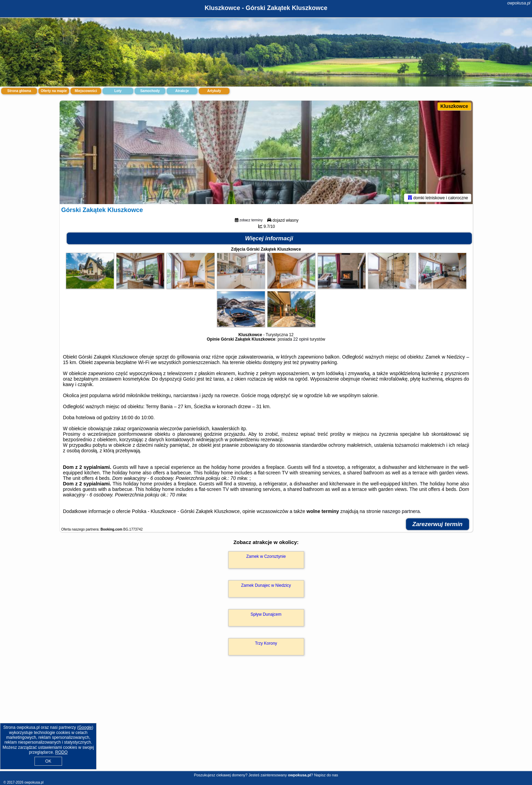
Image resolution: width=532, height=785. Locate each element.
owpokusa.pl (519, 3)
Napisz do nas (326, 775)
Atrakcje (182, 91)
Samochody (150, 91)
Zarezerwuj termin (438, 524)
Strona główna (19, 91)
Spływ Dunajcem (266, 614)
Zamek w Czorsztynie (266, 556)
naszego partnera (401, 511)
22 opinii (301, 339)
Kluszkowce (454, 106)
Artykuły (214, 91)
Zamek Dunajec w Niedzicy (266, 585)
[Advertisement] (266, 721)
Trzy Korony (266, 643)
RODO (61, 752)
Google (85, 727)
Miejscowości (86, 91)
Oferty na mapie (54, 91)
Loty (118, 91)
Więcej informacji (269, 238)
